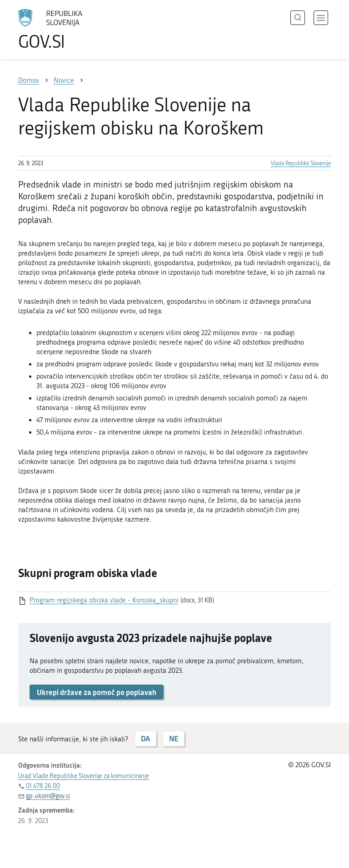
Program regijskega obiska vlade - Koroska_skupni (104, 600)
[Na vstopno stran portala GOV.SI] (64, 30)
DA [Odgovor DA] (145, 738)
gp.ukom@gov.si (48, 796)
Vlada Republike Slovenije (301, 163)
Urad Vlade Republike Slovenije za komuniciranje (84, 776)
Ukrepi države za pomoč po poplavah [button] (97, 692)
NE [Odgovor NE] (174, 738)
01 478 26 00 (43, 786)
